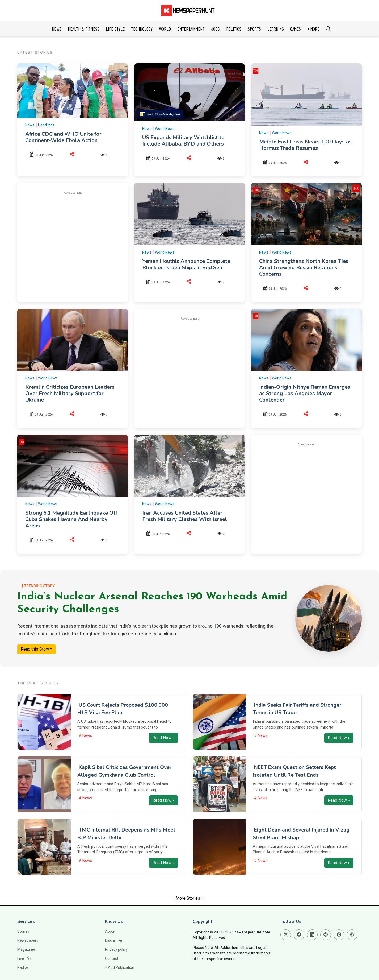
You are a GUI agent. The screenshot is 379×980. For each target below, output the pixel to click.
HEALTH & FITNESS (84, 29)
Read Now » (163, 738)
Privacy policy (116, 949)
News (30, 125)
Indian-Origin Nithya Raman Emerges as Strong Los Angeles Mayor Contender (305, 393)
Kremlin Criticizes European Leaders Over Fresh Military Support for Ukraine (70, 393)
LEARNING (276, 29)
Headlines (46, 125)
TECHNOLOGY (142, 29)
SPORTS (254, 29)
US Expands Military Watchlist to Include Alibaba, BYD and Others (183, 141)
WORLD (165, 29)
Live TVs (24, 958)
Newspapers (28, 940)
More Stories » (189, 898)
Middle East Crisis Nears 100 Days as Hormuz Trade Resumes (305, 145)
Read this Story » (37, 649)
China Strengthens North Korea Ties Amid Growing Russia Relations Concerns (304, 268)
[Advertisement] (73, 237)
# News (85, 736)
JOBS (215, 29)
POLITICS (234, 29)
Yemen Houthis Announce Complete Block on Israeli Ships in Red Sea (186, 264)
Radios (23, 967)
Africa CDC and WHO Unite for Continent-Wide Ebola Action (63, 137)
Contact (112, 958)
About (110, 931)
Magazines (27, 949)
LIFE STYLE (115, 29)
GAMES (296, 29)
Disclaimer (114, 940)
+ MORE (313, 29)
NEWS (57, 29)
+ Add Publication (120, 967)
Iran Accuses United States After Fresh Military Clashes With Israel (185, 516)
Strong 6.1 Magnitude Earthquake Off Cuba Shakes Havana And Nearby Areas (71, 519)
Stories (23, 931)
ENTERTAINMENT (191, 29)
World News (165, 129)
